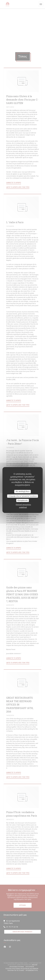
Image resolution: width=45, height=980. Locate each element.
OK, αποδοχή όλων (23, 491)
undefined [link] (23, 507)
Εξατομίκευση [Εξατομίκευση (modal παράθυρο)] (22, 500)
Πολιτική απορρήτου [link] (23, 505)
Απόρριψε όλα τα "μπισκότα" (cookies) (22, 496)
